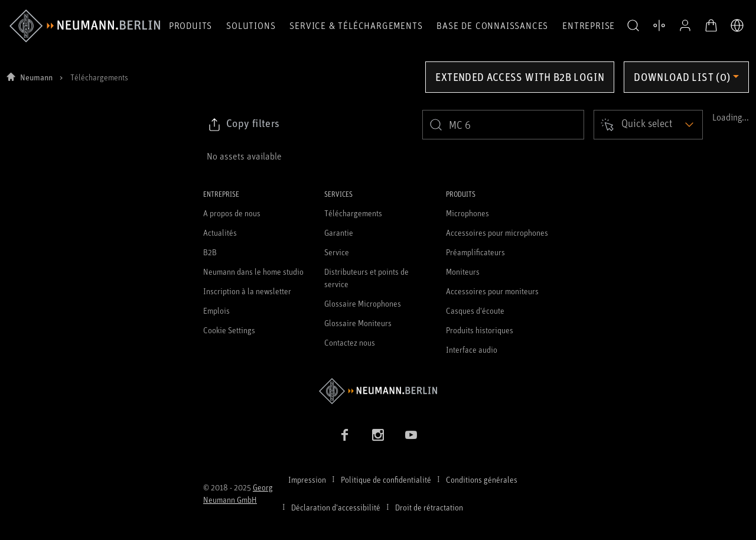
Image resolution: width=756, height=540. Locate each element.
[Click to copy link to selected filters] (243, 125)
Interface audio (472, 349)
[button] (633, 26)
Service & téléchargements (356, 25)
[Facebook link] (345, 435)
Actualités (220, 232)
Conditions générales (482, 479)
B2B (210, 252)
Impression (307, 479)
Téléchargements (353, 213)
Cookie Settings (229, 330)
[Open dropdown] (648, 125)
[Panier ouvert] (711, 25)
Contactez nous (350, 342)
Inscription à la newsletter (247, 291)
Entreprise (589, 25)
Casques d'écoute (475, 310)
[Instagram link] (378, 435)
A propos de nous (232, 213)
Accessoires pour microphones (497, 232)
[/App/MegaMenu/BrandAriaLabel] (85, 26)
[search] (503, 125)
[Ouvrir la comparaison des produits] (659, 25)
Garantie (339, 232)
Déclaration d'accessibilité (336, 507)
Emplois (216, 310)
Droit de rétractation (429, 507)
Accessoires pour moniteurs (492, 291)
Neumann (36, 77)
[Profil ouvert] (685, 25)
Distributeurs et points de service (366, 278)
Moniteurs (463, 271)
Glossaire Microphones (363, 303)
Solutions (251, 25)
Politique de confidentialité (386, 479)
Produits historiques (480, 330)
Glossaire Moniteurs (358, 323)
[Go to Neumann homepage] (378, 391)
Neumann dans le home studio (253, 271)
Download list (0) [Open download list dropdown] (682, 77)
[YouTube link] (411, 435)
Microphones (467, 213)
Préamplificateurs (475, 252)
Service (337, 252)
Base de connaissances (492, 25)
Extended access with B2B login (520, 77)
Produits (190, 25)
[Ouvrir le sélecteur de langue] (737, 25)
